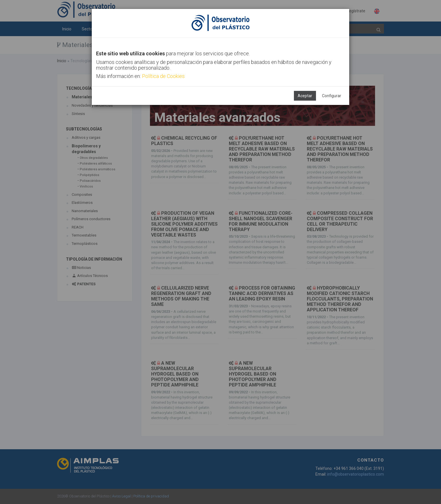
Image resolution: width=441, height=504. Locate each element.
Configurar (332, 96)
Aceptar (305, 96)
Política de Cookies (163, 76)
